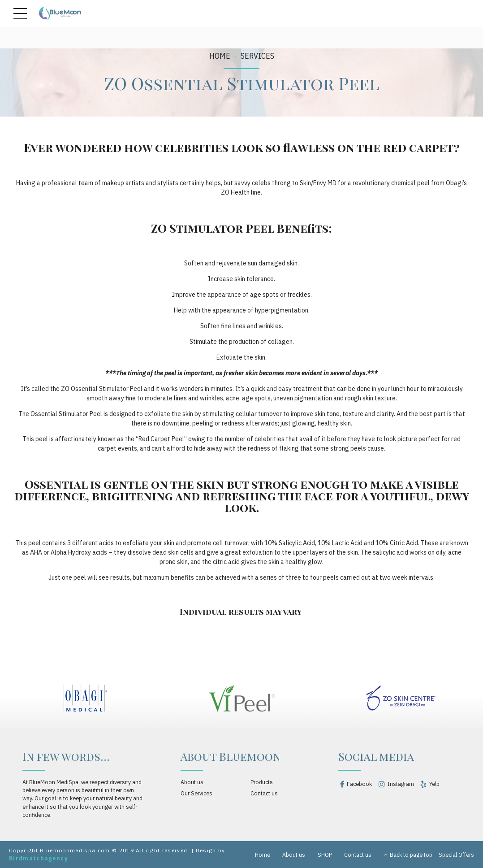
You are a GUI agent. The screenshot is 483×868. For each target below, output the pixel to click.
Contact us (264, 793)
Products (262, 782)
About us (192, 782)
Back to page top (408, 855)
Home (220, 56)
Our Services (196, 793)
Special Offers (456, 855)
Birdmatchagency (38, 858)
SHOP (325, 855)
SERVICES (257, 56)
